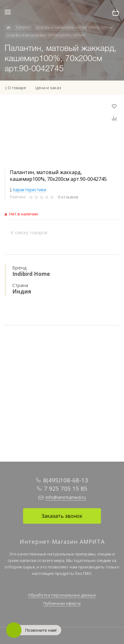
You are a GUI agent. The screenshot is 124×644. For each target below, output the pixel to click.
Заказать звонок (62, 516)
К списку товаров (29, 233)
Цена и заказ (48, 88)
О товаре (17, 88)
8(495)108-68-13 (66, 480)
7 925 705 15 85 (66, 488)
